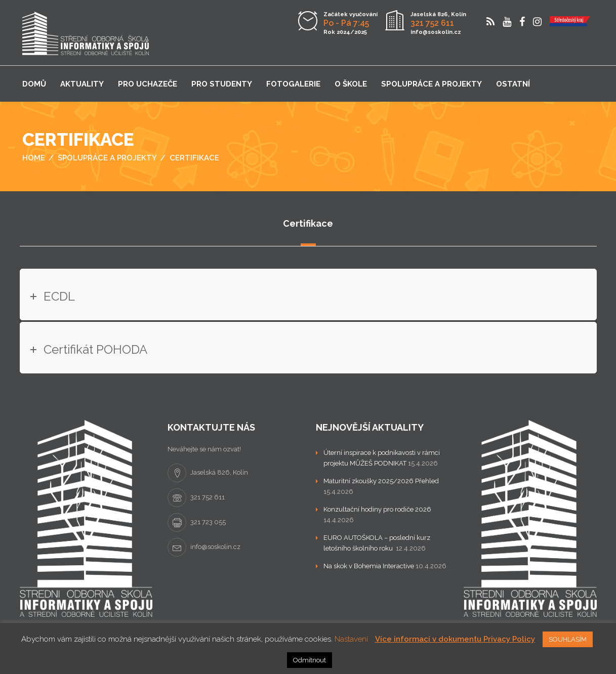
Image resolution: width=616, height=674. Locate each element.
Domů (34, 84)
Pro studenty (222, 84)
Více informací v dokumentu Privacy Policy (455, 639)
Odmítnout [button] (310, 660)
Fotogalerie (293, 84)
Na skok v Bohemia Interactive (369, 566)
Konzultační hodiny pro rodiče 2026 (377, 509)
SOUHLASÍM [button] (568, 639)
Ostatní (513, 84)
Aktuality (82, 84)
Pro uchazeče (148, 84)
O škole (351, 84)
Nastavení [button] (351, 639)
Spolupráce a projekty (432, 84)
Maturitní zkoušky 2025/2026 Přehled (381, 481)
